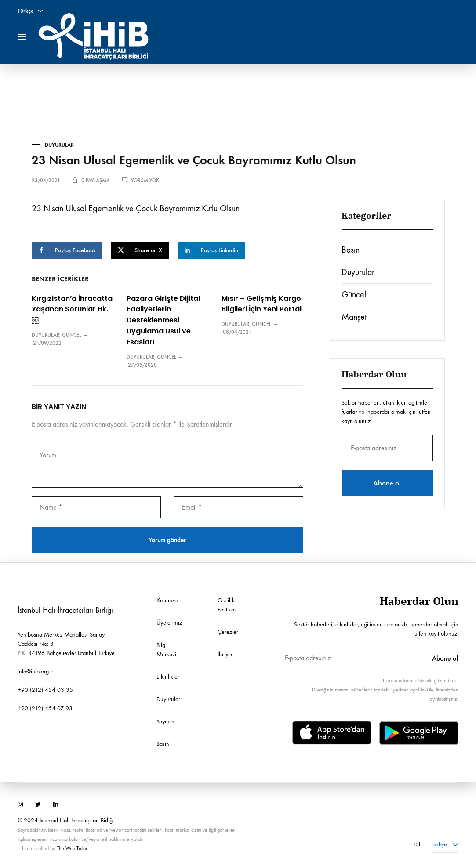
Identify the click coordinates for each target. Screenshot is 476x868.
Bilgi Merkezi (166, 650)
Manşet (354, 317)
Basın (351, 250)
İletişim (226, 654)
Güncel (72, 335)
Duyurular (59, 145)
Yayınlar (166, 722)
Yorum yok (145, 181)
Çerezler (228, 632)
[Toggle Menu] (22, 37)
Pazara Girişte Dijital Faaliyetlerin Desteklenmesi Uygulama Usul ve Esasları (163, 320)
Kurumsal (168, 600)
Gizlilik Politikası (228, 605)
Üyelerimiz (169, 623)
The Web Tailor (72, 848)
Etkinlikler (168, 677)
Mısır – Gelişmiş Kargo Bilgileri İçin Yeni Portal (262, 304)
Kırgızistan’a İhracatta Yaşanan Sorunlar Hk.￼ (72, 309)
